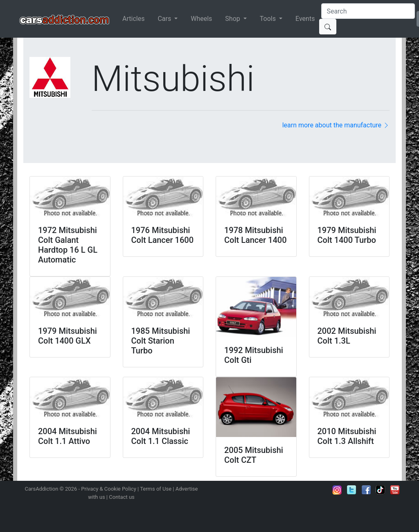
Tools (269, 19)
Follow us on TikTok (381, 490)
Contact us (122, 497)
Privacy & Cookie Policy (109, 489)
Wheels (201, 19)
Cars (165, 19)
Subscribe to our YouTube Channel (395, 490)
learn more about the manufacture (336, 125)
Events (305, 19)
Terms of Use (156, 489)
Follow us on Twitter (351, 490)
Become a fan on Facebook (366, 490)
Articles (133, 19)
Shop (233, 19)
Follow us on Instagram (337, 490)
